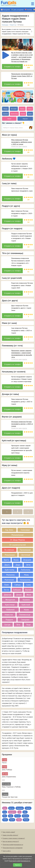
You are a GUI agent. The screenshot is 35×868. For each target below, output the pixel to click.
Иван (25, 812)
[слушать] (6, 55)
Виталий (14, 109)
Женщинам (10, 600)
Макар (5, 109)
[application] (5, 55)
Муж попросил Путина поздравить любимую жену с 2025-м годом (22, 142)
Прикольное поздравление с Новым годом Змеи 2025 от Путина (22, 76)
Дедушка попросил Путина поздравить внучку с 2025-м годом (22, 424)
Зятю (28, 565)
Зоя (19, 812)
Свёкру (18, 585)
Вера (5, 808)
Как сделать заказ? (9, 832)
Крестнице (10, 605)
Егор (5, 812)
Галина (22, 109)
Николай (25, 816)
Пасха (4, 763)
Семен (5, 820)
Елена (30, 109)
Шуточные (26, 555)
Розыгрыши (10, 555)
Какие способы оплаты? (10, 835)
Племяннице (25, 615)
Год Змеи (9, 530)
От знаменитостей (18, 545)
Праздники (6, 10)
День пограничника (9, 777)
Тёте (18, 625)
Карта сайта (7, 851)
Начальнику (25, 580)
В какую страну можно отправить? (14, 838)
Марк (11, 816)
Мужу (26, 575)
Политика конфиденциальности (13, 845)
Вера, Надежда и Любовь (11, 787)
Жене (29, 595)
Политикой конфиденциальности (20, 861)
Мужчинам (9, 580)
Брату (6, 560)
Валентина (14, 114)
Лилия (9, 119)
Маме (26, 610)
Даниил (6, 114)
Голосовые (25, 530)
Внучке (28, 590)
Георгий (28, 808)
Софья (19, 820)
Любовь (29, 10)
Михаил (18, 816)
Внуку (16, 560)
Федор (26, 820)
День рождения (18, 10)
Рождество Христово (10, 797)
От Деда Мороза (17, 540)
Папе (7, 585)
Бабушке (17, 590)
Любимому (26, 570)
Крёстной (26, 605)
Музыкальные (17, 535)
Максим (25, 119)
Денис (30, 114)
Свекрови (25, 620)
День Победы (7, 770)
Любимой (10, 610)
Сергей (12, 820)
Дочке (19, 595)
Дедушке (27, 560)
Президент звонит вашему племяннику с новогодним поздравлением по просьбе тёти (22, 354)
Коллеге (26, 600)
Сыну (28, 585)
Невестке (9, 615)
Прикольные (25, 550)
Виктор (11, 808)
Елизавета (12, 812)
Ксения (23, 114)
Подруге (9, 620)
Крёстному (10, 570)
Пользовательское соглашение (13, 848)
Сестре (7, 625)
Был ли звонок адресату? (11, 841)
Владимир (20, 808)
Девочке (8, 595)
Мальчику (10, 575)
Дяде (18, 565)
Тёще (28, 625)
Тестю (6, 590)
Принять (17, 865)
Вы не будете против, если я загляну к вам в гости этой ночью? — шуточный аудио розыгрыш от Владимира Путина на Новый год (22, 57)
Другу (7, 565)
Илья (5, 816)
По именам (9, 550)
